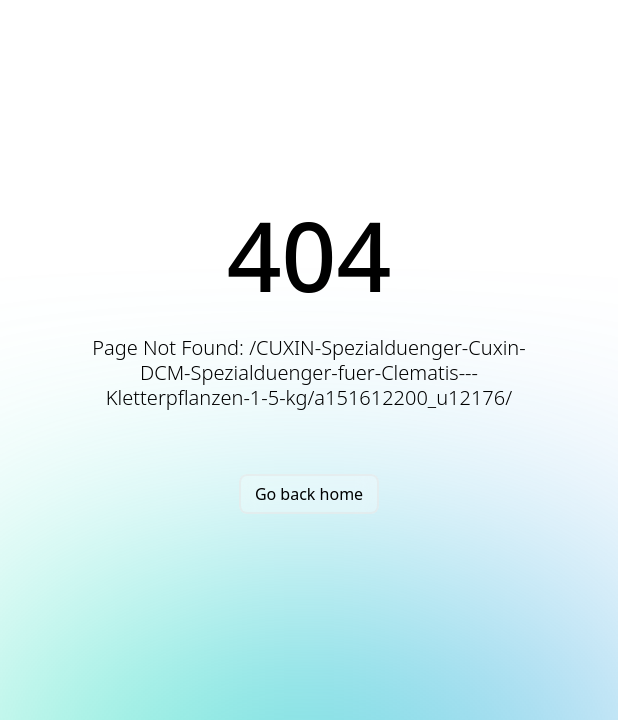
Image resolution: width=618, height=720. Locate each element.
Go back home (309, 494)
